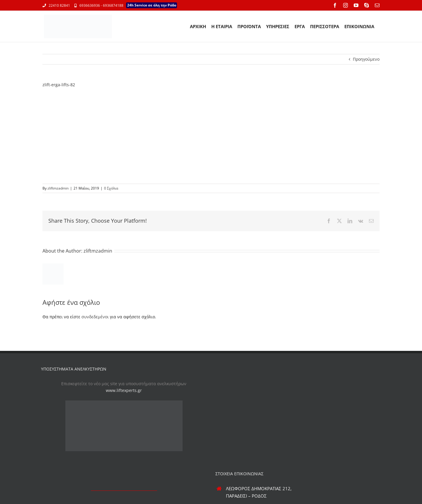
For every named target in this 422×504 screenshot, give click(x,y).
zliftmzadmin (58, 188)
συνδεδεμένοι (95, 317)
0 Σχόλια (111, 188)
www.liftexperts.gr (124, 390)
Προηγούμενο (366, 59)
